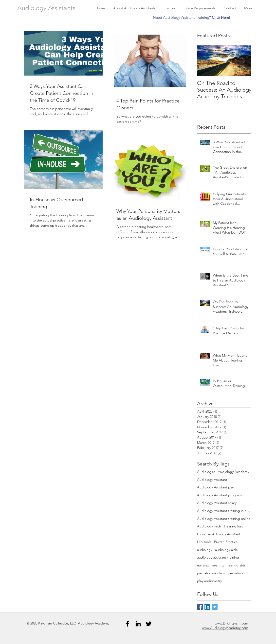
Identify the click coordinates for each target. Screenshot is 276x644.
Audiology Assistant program (219, 495)
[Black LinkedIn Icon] (138, 624)
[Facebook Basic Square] (200, 607)
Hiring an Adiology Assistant (219, 534)
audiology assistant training (218, 557)
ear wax (203, 565)
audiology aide (226, 550)
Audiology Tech (209, 526)
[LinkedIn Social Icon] (207, 607)
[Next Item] (243, 61)
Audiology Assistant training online (224, 519)
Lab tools (204, 542)
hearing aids (236, 565)
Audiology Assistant (212, 480)
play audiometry (209, 581)
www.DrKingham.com (231, 623)
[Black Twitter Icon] (149, 624)
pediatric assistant (211, 573)
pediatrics (236, 573)
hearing (218, 565)
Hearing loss (233, 526)
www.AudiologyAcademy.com (225, 628)
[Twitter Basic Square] (215, 607)
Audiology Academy (233, 472)
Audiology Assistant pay (215, 487)
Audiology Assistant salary (217, 503)
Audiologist (206, 472)
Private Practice (226, 542)
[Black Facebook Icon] (128, 624)
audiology (205, 550)
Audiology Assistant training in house (224, 511)
